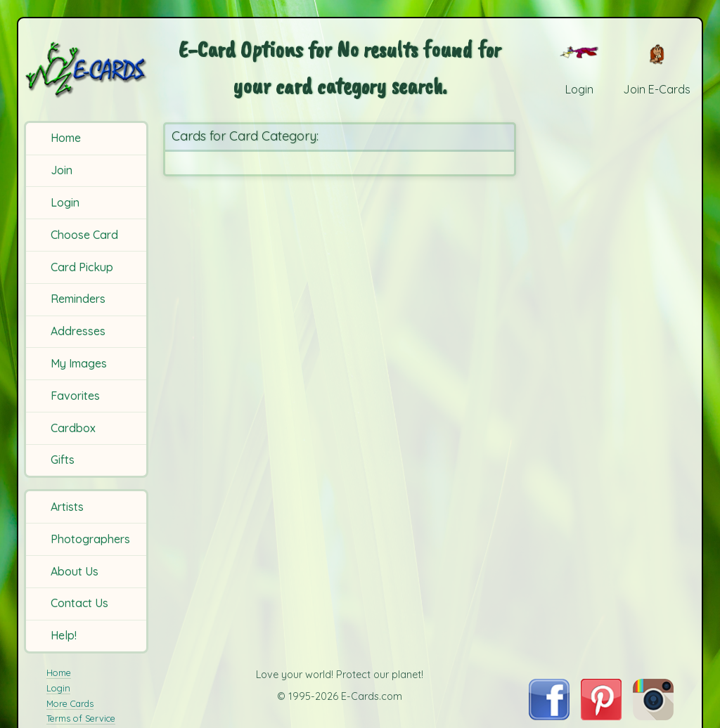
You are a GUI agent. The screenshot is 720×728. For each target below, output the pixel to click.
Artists (67, 507)
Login (65, 202)
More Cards (70, 703)
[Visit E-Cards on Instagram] (653, 716)
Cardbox (73, 428)
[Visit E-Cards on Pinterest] (601, 716)
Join (62, 170)
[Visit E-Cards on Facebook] (549, 716)
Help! (64, 635)
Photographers (90, 539)
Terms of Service (81, 718)
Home (66, 138)
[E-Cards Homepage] (87, 69)
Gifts (63, 460)
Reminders (78, 299)
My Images (79, 363)
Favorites (75, 396)
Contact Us (79, 603)
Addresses (78, 331)
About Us (75, 571)
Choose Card (84, 235)
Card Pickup (82, 267)
